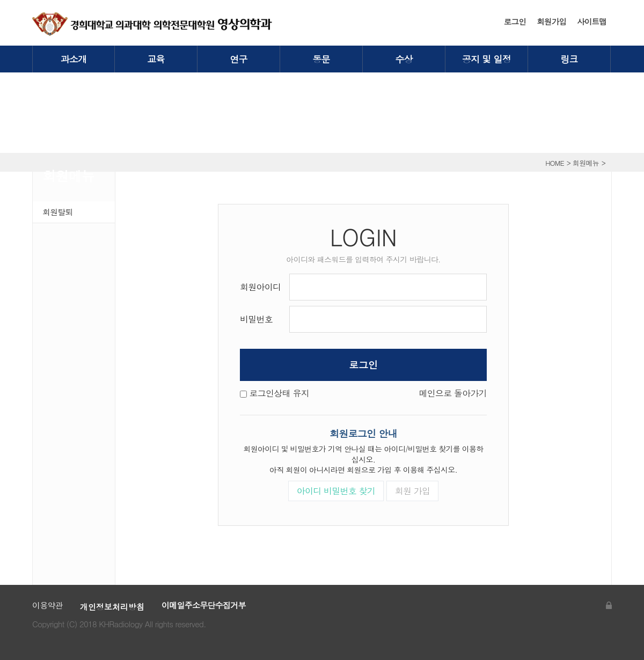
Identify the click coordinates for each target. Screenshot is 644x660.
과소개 (74, 59)
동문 (321, 59)
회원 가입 (413, 491)
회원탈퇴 (58, 212)
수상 (404, 59)
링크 (569, 59)
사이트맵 (592, 21)
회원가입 (551, 21)
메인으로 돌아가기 (453, 393)
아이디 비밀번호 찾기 (336, 491)
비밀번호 (256, 319)
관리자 (609, 605)
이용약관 (47, 605)
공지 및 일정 (486, 59)
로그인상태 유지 (279, 393)
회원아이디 (260, 287)
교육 (156, 59)
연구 (239, 59)
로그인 (515, 21)
